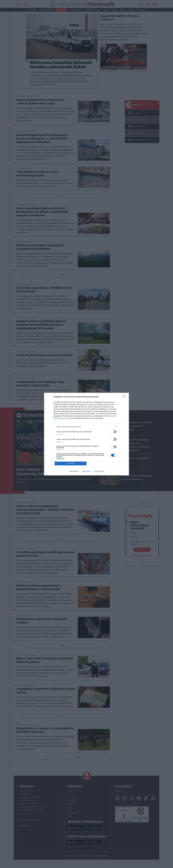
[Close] (125, 397)
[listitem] (86, 427)
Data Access (86, 471)
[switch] (114, 432)
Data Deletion (74, 471)
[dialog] (86, 434)
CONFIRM (71, 463)
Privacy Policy (99, 471)
